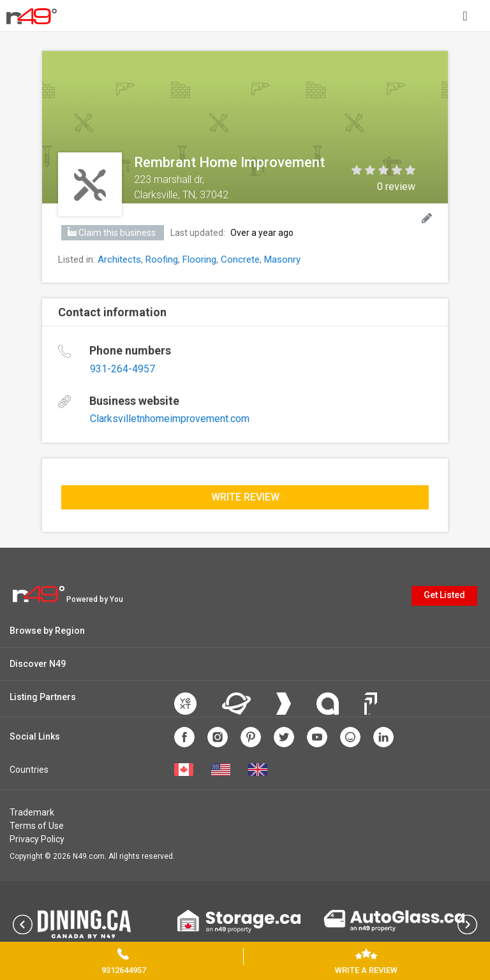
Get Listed (444, 595)
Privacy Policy (37, 839)
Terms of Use (37, 826)
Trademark (32, 812)
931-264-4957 (122, 369)
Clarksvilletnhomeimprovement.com (170, 419)
